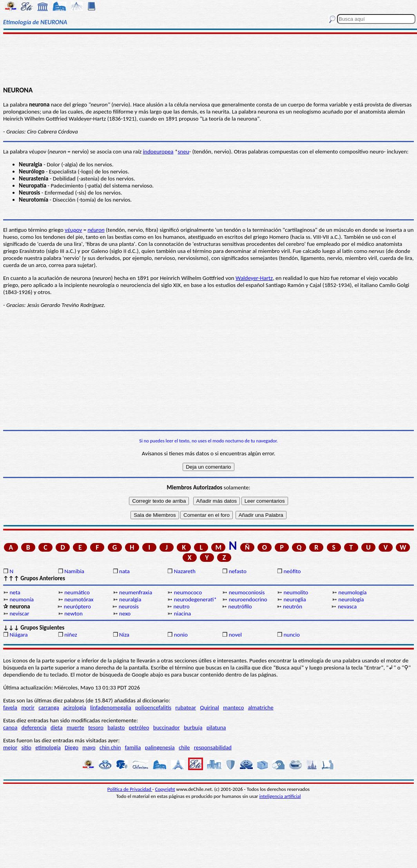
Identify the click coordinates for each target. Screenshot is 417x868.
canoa (10, 727)
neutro (181, 606)
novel (235, 635)
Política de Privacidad (130, 789)
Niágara (18, 635)
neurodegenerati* (195, 599)
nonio (181, 635)
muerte (75, 727)
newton (73, 614)
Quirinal (209, 707)
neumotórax (79, 599)
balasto (116, 727)
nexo (125, 614)
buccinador (167, 727)
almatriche (261, 707)
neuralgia (130, 599)
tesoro (96, 727)
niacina (182, 614)
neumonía (22, 599)
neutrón (293, 606)
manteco (233, 707)
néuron (96, 230)
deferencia (34, 727)
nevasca (347, 606)
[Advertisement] (208, 60)
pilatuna (216, 727)
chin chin (110, 747)
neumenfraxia (136, 592)
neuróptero (77, 606)
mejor (10, 747)
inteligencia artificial (280, 796)
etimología (48, 747)
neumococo (188, 592)
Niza (124, 635)
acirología (75, 707)
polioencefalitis (153, 707)
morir (28, 707)
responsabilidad (213, 747)
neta (15, 592)
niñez (71, 635)
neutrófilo (240, 606)
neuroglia (295, 599)
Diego (72, 747)
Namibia (74, 571)
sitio (26, 747)
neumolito (296, 592)
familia (133, 747)
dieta (57, 727)
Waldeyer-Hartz (254, 278)
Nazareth (185, 571)
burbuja (193, 727)
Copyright (165, 789)
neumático (77, 592)
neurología (351, 599)
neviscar (19, 614)
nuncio (291, 635)
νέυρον (73, 230)
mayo (89, 747)
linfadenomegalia (111, 707)
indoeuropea (158, 152)
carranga (49, 707)
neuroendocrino (248, 599)
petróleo (139, 727)
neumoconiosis (247, 592)
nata (124, 571)
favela (10, 707)
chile (184, 747)
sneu (183, 152)
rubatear (186, 707)
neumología (352, 592)
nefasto (238, 571)
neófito (292, 571)
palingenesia (160, 747)
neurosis (129, 606)
